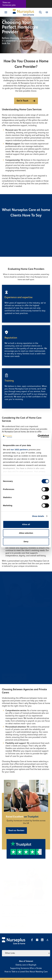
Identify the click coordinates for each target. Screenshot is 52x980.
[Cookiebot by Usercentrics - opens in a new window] (38, 436)
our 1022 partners (19, 449)
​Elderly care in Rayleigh (26, 965)
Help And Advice (15, 20)
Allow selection (26, 533)
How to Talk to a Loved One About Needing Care (26, 972)
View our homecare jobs (9, 4)
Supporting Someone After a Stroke (26, 968)
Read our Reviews (16, 831)
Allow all (26, 524)
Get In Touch (26, 101)
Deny (26, 541)
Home (4, 20)
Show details (38, 516)
